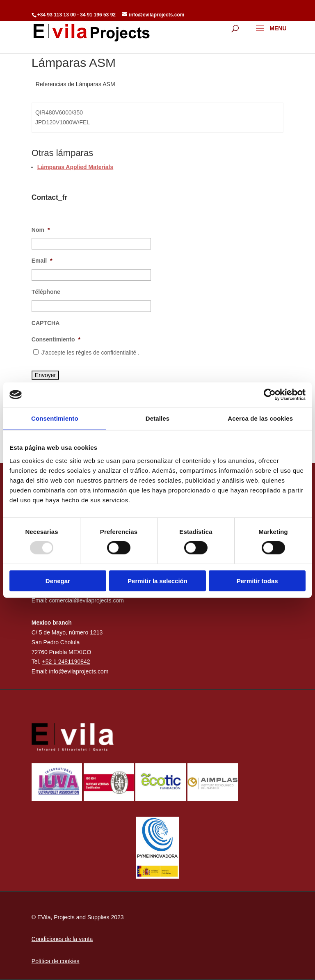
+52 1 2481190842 (66, 662)
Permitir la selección (157, 580)
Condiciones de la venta (62, 939)
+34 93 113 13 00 (57, 15)
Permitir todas (257, 580)
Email (42, 261)
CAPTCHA (46, 323)
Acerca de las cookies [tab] (260, 418)
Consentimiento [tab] (55, 418)
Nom (41, 230)
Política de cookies (56, 961)
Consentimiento (56, 339)
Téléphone (46, 292)
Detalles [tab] (157, 418)
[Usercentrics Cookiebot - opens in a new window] (270, 395)
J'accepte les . (90, 353)
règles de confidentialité (107, 353)
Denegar (58, 580)
